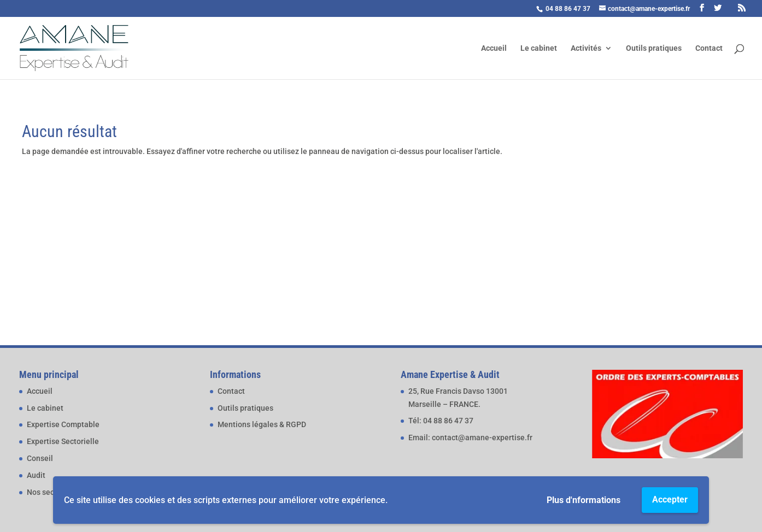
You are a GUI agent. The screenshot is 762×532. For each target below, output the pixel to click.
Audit (36, 475)
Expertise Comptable (63, 424)
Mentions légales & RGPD (262, 424)
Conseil (40, 458)
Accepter (670, 500)
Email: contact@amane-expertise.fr (470, 438)
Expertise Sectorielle (63, 441)
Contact (709, 48)
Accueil (494, 48)
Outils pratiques (654, 48)
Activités (586, 48)
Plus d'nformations (584, 500)
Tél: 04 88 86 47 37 (441, 421)
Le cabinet (539, 48)
